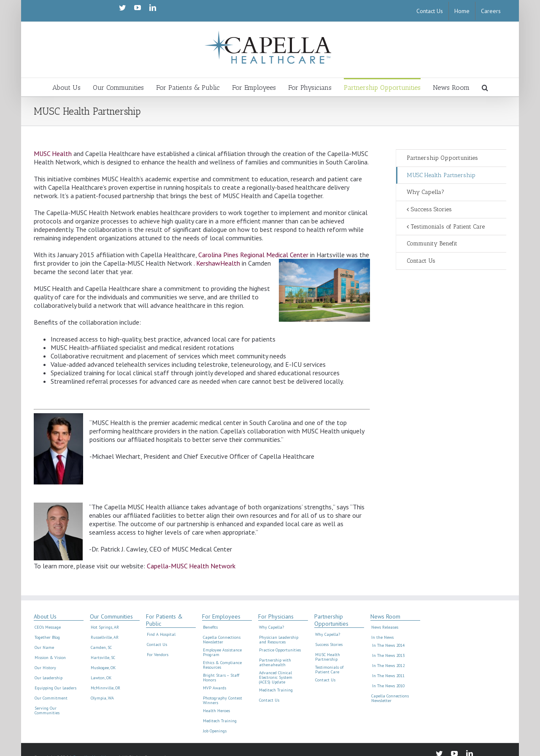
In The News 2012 (388, 666)
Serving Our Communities (47, 711)
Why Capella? (425, 192)
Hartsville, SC (103, 658)
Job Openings (215, 731)
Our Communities (111, 617)
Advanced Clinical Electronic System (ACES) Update (276, 678)
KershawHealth (218, 263)
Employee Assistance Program (222, 652)
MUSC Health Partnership (441, 175)
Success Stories (431, 209)
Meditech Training (220, 721)
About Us (45, 617)
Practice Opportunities (280, 650)
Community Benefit (432, 243)
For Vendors (158, 655)
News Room (385, 617)
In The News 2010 (388, 686)
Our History (45, 668)
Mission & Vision (50, 658)
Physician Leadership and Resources (279, 640)
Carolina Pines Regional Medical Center (253, 255)
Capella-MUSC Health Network (191, 566)
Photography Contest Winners (223, 701)
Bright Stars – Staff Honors (221, 678)
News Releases (385, 627)
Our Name (44, 648)
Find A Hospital (161, 635)
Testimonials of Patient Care (448, 227)
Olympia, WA (102, 698)
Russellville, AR (105, 638)
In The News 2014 (388, 646)
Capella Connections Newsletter (222, 640)
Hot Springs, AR (105, 627)
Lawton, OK (101, 678)
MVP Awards (215, 688)
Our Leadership (49, 678)
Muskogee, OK (103, 668)
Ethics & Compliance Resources (222, 665)
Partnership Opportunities (442, 158)
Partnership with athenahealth (275, 663)
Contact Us (421, 261)
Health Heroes (216, 711)
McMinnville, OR (105, 688)
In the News (382, 638)
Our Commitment (51, 698)
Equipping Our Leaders (55, 688)
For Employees (221, 617)
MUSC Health (53, 153)
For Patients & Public (164, 620)
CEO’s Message (48, 627)
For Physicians (276, 617)
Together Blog (47, 638)
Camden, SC (101, 648)
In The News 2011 (388, 676)
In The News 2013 (388, 656)
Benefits (210, 627)
